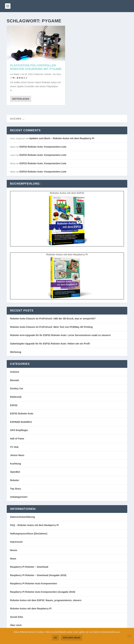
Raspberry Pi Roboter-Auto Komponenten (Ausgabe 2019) (43, 592)
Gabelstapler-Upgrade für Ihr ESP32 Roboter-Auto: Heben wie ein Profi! (50, 344)
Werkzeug (16, 352)
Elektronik (39, 74)
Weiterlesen (21, 99)
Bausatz (15, 380)
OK (55, 638)
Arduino (15, 372)
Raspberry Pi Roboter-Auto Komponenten (34, 583)
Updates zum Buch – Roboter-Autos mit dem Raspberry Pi (62, 138)
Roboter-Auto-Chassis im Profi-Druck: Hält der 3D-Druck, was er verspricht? (53, 319)
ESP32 (14, 405)
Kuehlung (16, 464)
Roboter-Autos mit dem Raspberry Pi (31, 609)
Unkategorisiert (19, 497)
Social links (17, 617)
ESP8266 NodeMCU (21, 422)
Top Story (57, 74)
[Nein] (129, 636)
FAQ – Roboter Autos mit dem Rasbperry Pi (34, 525)
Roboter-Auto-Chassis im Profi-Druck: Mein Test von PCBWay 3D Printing (51, 327)
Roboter (48, 74)
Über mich (16, 625)
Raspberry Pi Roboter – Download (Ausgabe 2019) (38, 575)
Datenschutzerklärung (23, 517)
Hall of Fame (17, 439)
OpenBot (15, 472)
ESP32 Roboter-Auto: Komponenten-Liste (43, 147)
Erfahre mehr (71, 638)
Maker (17, 74)
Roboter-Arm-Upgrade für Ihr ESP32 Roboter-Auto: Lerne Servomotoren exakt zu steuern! (60, 335)
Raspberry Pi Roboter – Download (29, 567)
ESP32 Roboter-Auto (22, 414)
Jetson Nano (17, 455)
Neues (14, 550)
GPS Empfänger (19, 430)
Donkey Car (17, 388)
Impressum (16, 542)
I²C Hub (14, 447)
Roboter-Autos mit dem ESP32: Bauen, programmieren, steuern (46, 600)
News (13, 559)
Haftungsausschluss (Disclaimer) (29, 534)
